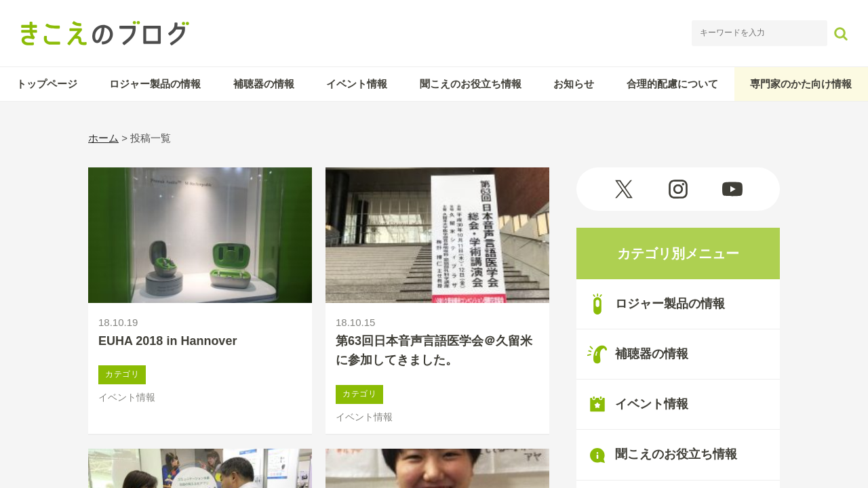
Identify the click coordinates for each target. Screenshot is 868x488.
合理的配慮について (672, 84)
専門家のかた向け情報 (801, 84)
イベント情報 (357, 84)
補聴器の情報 (264, 84)
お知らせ (574, 84)
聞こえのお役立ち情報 (471, 84)
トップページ (47, 84)
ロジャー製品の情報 (155, 84)
